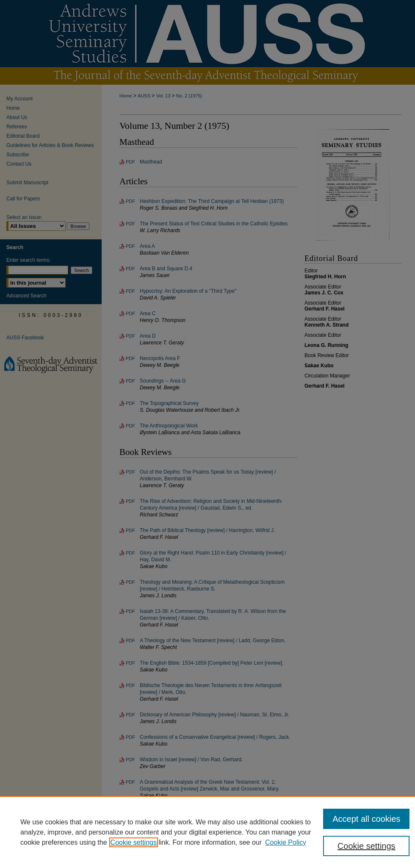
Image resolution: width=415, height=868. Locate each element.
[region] (207, 832)
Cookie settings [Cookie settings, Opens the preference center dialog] (367, 846)
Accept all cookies (366, 819)
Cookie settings (134, 842)
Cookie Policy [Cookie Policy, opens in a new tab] (286, 842)
